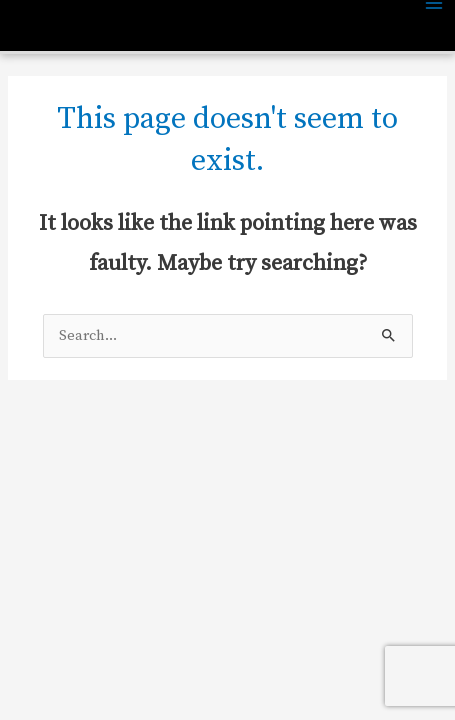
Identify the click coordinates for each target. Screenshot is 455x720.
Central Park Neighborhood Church (143, 28)
